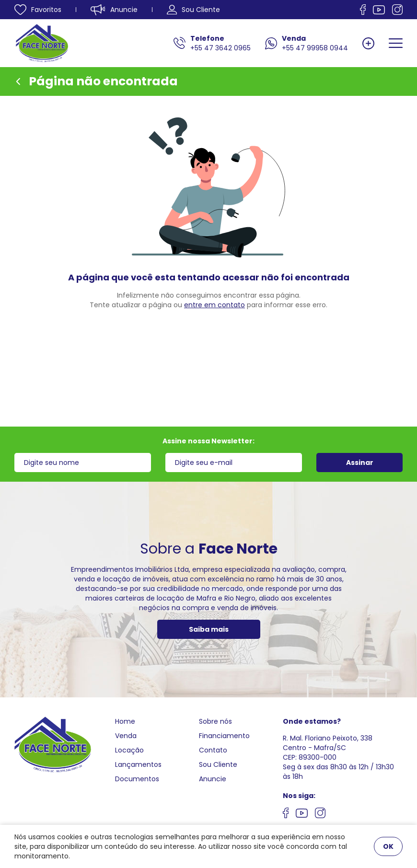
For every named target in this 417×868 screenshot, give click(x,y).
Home (125, 721)
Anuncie (213, 779)
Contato (213, 750)
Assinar (360, 463)
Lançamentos (138, 764)
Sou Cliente (218, 764)
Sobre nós (215, 721)
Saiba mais (209, 629)
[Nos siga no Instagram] (397, 10)
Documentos (137, 779)
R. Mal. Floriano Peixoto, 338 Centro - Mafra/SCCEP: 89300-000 (328, 748)
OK (388, 846)
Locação (129, 750)
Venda (126, 736)
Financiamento (224, 736)
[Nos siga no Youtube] (379, 10)
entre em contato (214, 305)
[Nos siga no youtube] (302, 814)
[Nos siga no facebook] (363, 10)
